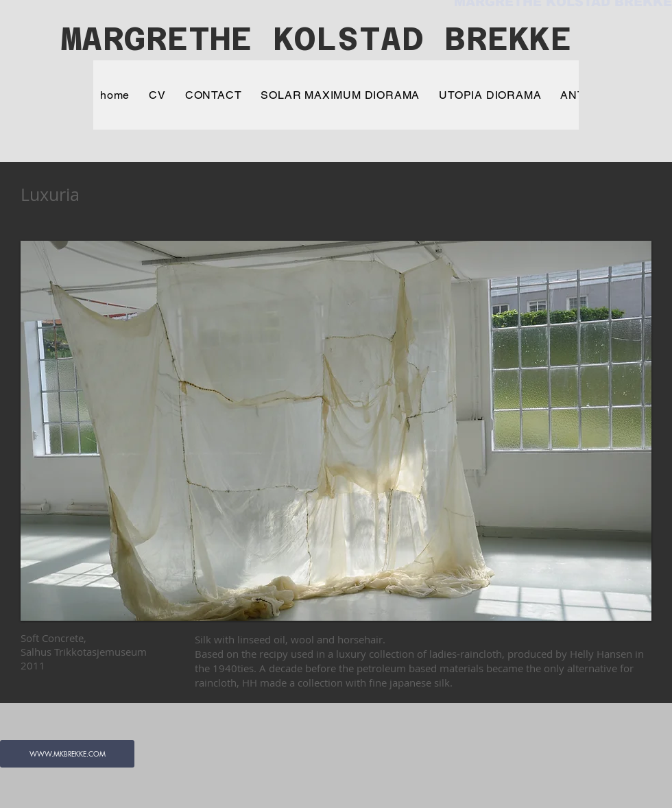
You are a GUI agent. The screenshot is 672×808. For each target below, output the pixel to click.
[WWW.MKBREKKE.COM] (67, 754)
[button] (336, 431)
